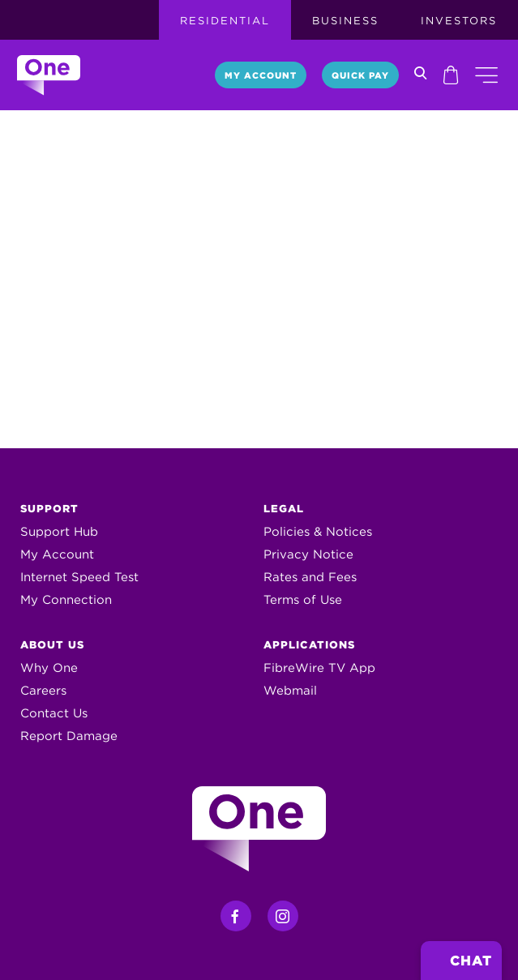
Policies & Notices (318, 532)
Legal (284, 509)
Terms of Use (303, 600)
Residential (225, 21)
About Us (52, 645)
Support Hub (59, 532)
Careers (43, 691)
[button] (486, 75)
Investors (459, 21)
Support (49, 509)
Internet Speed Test (79, 577)
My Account (261, 75)
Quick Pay (360, 75)
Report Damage (69, 736)
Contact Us (54, 713)
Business (345, 21)
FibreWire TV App (319, 668)
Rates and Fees (310, 577)
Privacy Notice (308, 554)
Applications (309, 645)
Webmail (290, 691)
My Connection (66, 600)
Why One (49, 668)
